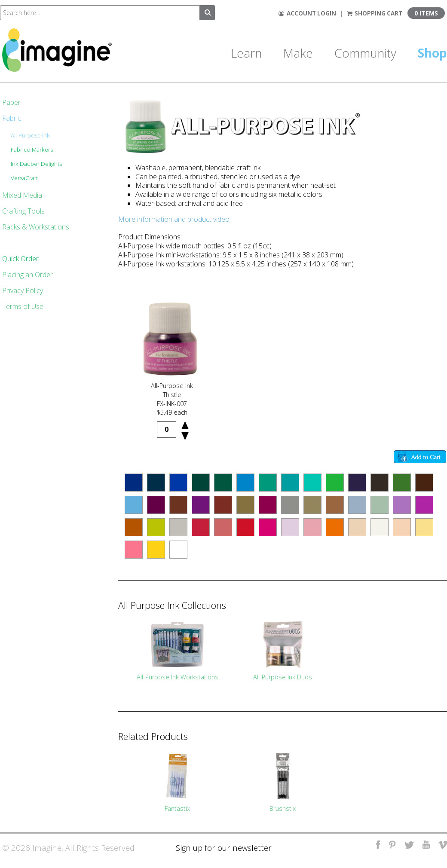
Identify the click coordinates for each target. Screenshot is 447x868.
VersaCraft (24, 178)
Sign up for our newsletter (224, 848)
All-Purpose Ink (30, 135)
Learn (246, 53)
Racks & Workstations (36, 227)
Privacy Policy (23, 290)
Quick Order (20, 259)
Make (298, 53)
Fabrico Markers (32, 150)
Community (365, 53)
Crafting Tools (23, 211)
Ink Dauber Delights (36, 164)
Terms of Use (23, 306)
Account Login (307, 13)
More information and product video (174, 219)
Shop (432, 53)
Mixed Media (22, 195)
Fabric (12, 118)
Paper (11, 102)
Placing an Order (28, 275)
